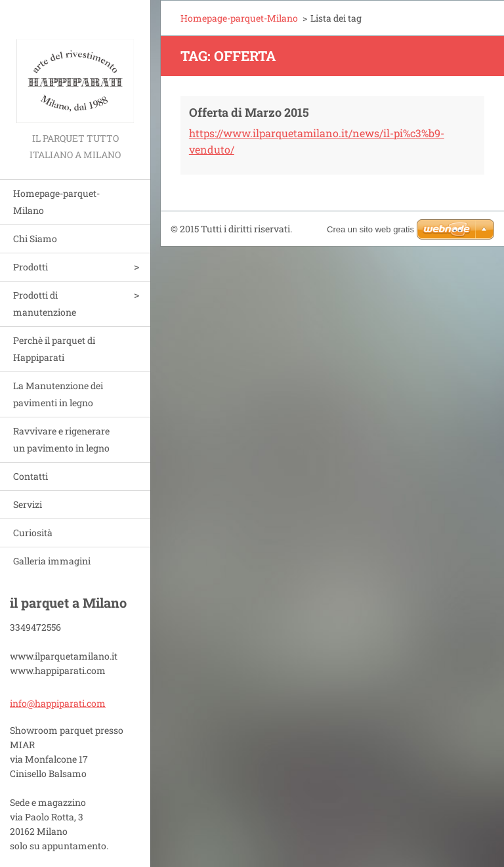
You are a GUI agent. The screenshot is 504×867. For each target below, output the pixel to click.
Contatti (31, 476)
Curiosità (33, 533)
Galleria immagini (52, 561)
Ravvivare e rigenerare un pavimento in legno (61, 439)
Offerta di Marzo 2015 (249, 112)
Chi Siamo (35, 239)
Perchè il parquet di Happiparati (54, 349)
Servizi (28, 504)
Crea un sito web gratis (370, 229)
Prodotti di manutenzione (45, 304)
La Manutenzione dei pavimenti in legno (58, 394)
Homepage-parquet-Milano (56, 202)
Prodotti (31, 267)
